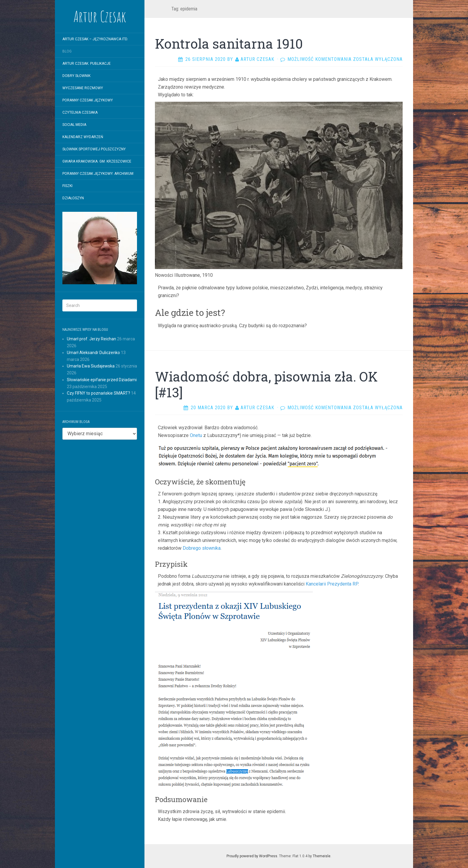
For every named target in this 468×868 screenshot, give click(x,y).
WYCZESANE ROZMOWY (83, 88)
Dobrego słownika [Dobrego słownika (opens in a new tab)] (202, 548)
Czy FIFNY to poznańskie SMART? (98, 393)
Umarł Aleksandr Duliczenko (93, 353)
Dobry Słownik (76, 76)
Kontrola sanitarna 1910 (229, 44)
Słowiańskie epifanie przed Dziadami (102, 380)
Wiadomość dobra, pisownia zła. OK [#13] (266, 384)
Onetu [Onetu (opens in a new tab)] (196, 435)
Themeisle (322, 856)
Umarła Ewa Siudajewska (91, 366)
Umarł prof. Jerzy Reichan (91, 339)
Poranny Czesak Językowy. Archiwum (98, 174)
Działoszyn (73, 198)
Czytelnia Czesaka (80, 112)
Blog (67, 51)
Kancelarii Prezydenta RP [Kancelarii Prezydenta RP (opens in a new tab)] (332, 584)
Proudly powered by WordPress (252, 856)
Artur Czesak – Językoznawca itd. (95, 39)
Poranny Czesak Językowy (88, 100)
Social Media (74, 125)
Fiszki (67, 186)
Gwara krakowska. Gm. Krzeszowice (97, 161)
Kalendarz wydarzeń (83, 137)
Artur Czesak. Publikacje (87, 64)
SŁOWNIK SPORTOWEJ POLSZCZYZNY (94, 149)
